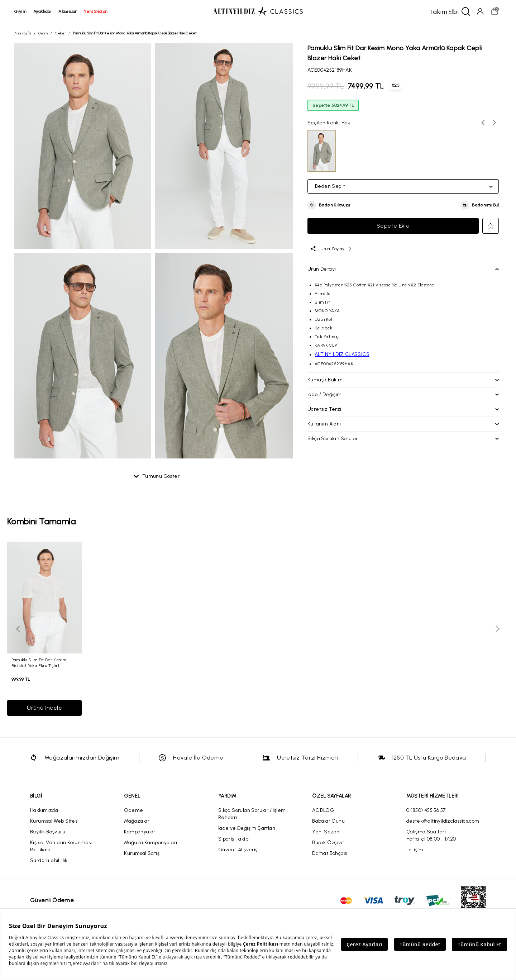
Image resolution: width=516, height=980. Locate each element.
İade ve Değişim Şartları (247, 828)
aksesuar (68, 11)
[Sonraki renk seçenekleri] (494, 123)
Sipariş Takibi (234, 839)
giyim (20, 11)
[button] (329, 205)
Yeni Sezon (326, 832)
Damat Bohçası (330, 853)
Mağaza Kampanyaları (150, 843)
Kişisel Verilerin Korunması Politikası (61, 846)
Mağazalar (137, 821)
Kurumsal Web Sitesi (54, 821)
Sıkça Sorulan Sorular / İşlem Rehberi (252, 814)
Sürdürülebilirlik (49, 860)
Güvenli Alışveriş (238, 850)
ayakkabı (42, 11)
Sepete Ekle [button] (393, 226)
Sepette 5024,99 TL (333, 105)
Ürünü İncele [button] (44, 708)
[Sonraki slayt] (497, 629)
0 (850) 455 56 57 (426, 810)
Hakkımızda (44, 810)
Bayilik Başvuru (48, 832)
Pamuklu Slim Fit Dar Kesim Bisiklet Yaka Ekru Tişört (39, 663)
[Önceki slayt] (19, 629)
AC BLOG (323, 810)
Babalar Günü (328, 821)
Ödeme (133, 810)
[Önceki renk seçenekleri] (483, 123)
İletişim (415, 850)
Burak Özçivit (328, 843)
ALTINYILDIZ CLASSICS (342, 354)
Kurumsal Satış (142, 853)
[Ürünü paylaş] (331, 249)
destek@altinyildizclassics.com (443, 821)
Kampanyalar (140, 832)
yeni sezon (95, 11)
